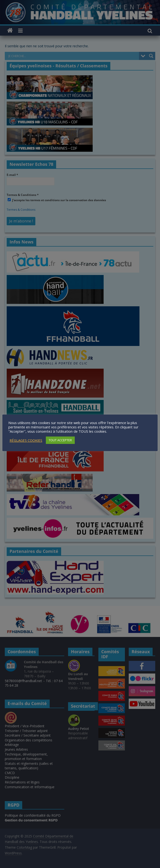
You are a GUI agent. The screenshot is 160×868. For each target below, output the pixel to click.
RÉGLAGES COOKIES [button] (26, 440)
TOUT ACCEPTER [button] (60, 440)
